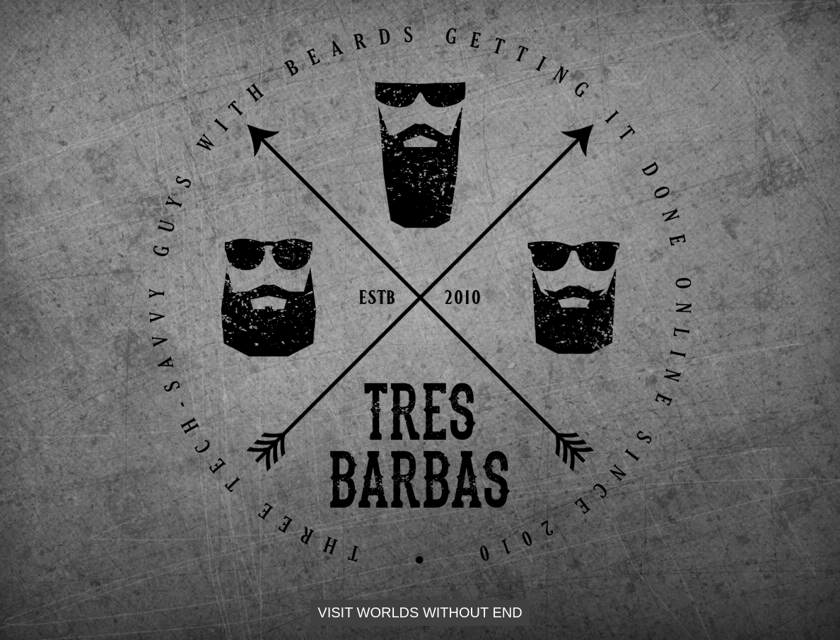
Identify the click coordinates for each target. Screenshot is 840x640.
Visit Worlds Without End (420, 612)
